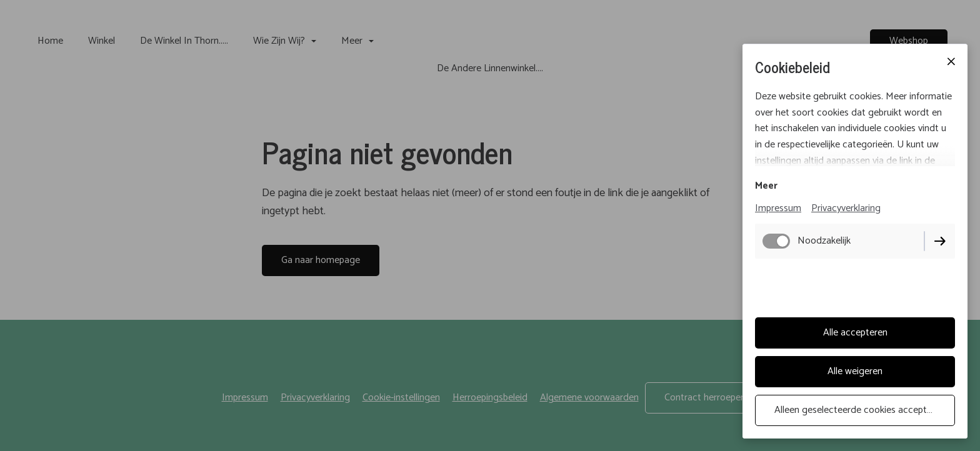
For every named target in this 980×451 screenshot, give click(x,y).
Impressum (778, 208)
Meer (766, 186)
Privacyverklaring (846, 208)
